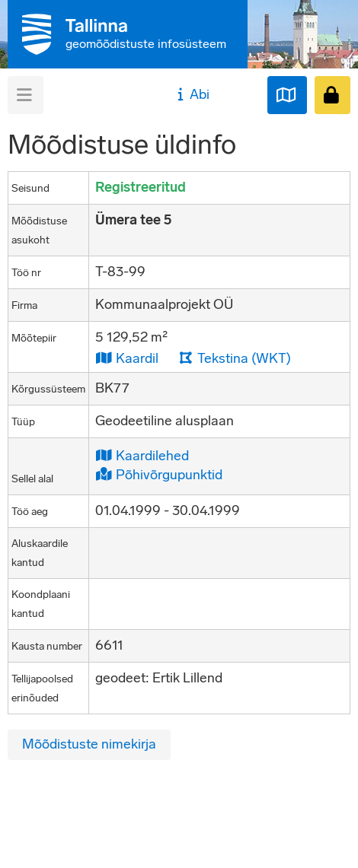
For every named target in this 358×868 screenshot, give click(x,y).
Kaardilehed (142, 455)
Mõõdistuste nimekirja (89, 744)
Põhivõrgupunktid (159, 474)
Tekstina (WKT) (235, 358)
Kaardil (127, 358)
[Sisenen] (332, 95)
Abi (192, 94)
